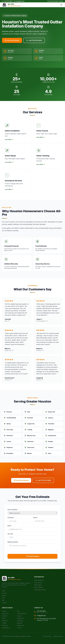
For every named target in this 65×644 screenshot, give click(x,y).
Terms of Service (58, 636)
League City (20, 618)
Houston (4, 611)
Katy (18, 611)
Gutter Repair (38, 585)
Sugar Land (5, 613)
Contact (4, 603)
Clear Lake (20, 621)
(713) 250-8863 (7, 1)
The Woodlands (22, 613)
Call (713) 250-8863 (34, 40)
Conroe (19, 628)
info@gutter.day (19, 1)
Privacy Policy (47, 636)
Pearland (5, 616)
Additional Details (13, 542)
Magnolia (20, 623)
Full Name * (11, 518)
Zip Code (10, 534)
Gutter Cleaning (39, 587)
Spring (4, 618)
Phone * (36, 518)
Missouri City (21, 625)
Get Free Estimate (12, 40)
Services (4, 593)
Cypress (19, 616)
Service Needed (12, 510)
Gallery (4, 596)
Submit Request (32, 556)
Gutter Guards (38, 583)
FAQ (3, 600)
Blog (3, 598)
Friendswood (6, 628)
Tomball (4, 623)
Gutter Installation (39, 580)
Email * (10, 526)
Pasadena (5, 621)
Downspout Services (40, 590)
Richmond (5, 625)
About (4, 591)
